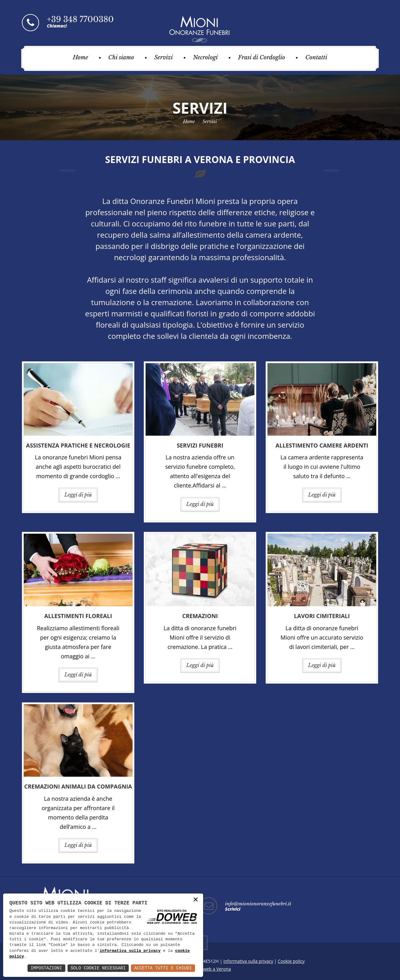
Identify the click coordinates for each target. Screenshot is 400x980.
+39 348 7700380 (80, 20)
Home (80, 57)
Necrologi (205, 57)
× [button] (196, 900)
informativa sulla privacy (130, 951)
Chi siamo (121, 57)
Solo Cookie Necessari (98, 968)
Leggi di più (78, 495)
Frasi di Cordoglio (262, 57)
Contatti (316, 57)
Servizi (164, 57)
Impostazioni (46, 968)
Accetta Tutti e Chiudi (163, 968)
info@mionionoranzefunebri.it (258, 904)
